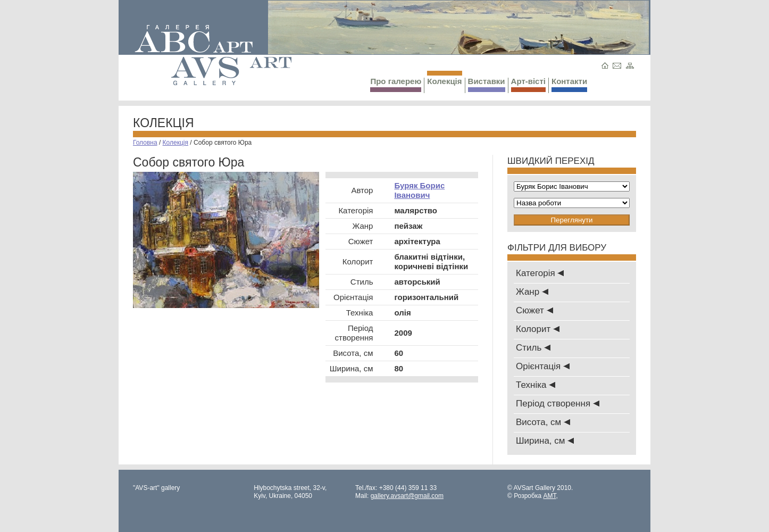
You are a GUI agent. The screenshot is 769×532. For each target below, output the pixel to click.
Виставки (487, 84)
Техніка (536, 385)
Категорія (540, 273)
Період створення (558, 404)
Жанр (532, 292)
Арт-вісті (528, 84)
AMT (549, 496)
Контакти (569, 84)
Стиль (533, 348)
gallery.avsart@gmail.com (407, 496)
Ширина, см (545, 441)
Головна (145, 143)
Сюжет (534, 310)
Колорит (538, 329)
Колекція (444, 78)
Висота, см (543, 422)
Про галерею (396, 84)
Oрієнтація (543, 366)
